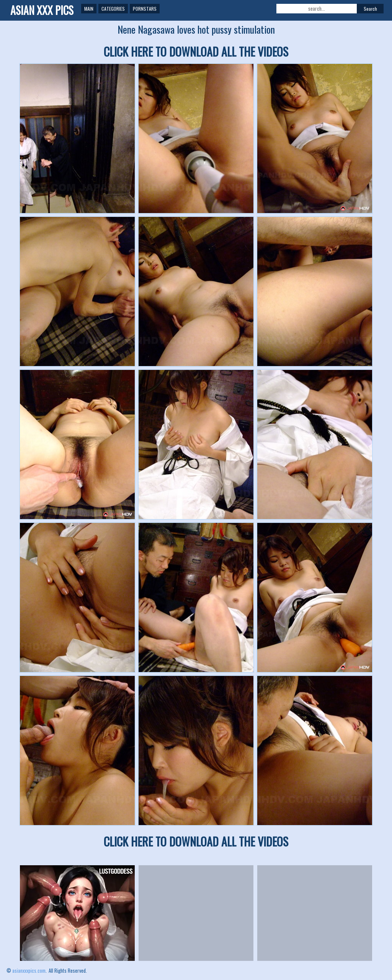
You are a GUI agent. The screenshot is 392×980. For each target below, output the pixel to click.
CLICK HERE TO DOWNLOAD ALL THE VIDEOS (196, 51)
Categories (113, 9)
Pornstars (145, 9)
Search (370, 9)
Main (89, 9)
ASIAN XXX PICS (42, 10)
